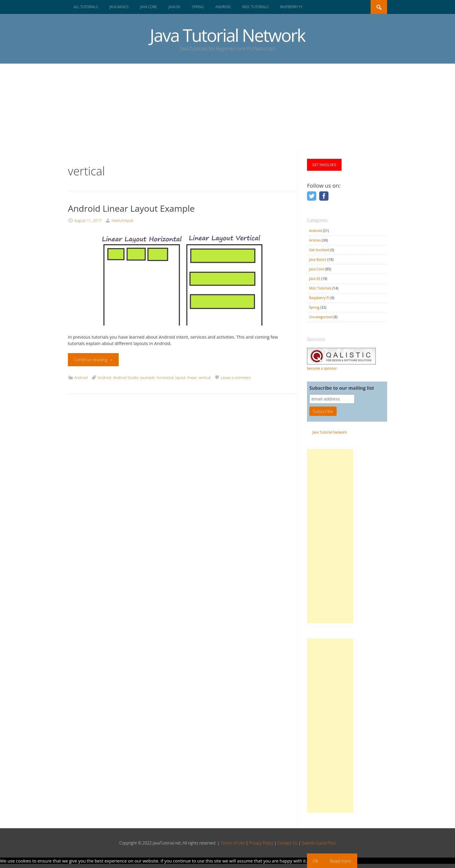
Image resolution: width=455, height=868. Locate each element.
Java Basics (119, 7)
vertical (204, 378)
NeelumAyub (123, 220)
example (147, 378)
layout (180, 378)
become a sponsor (322, 368)
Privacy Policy (261, 843)
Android (223, 7)
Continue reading (93, 360)
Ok (316, 861)
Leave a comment (236, 378)
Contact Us (287, 843)
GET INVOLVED (324, 165)
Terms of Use (233, 843)
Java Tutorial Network (227, 35)
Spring (198, 7)
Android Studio (126, 378)
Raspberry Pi (291, 7)
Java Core (149, 7)
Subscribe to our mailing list (342, 388)
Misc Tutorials (255, 7)
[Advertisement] (228, 107)
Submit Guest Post (319, 843)
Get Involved (319, 250)
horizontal (165, 378)
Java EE (175, 7)
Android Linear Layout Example (131, 208)
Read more (341, 861)
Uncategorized (321, 317)
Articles (315, 240)
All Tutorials (86, 7)
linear (192, 378)
